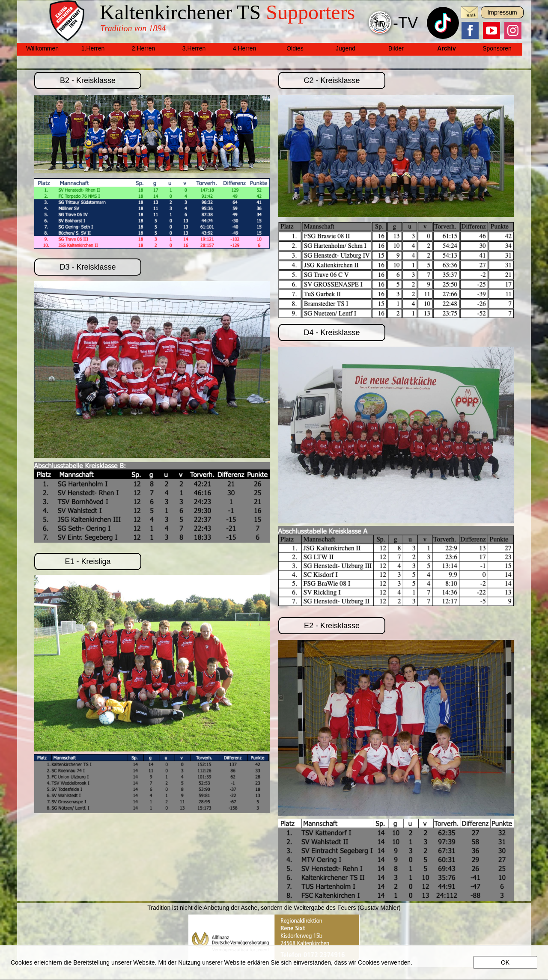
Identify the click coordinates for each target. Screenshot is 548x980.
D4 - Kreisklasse (332, 333)
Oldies (295, 48)
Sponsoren (497, 48)
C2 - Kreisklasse (332, 80)
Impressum (502, 12)
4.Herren (244, 48)
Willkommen (42, 48)
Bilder (396, 48)
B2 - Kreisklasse (88, 80)
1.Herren (93, 48)
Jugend (345, 48)
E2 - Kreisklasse (332, 626)
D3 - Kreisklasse (88, 267)
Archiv (447, 48)
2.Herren (143, 48)
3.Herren (194, 48)
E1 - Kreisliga (88, 561)
